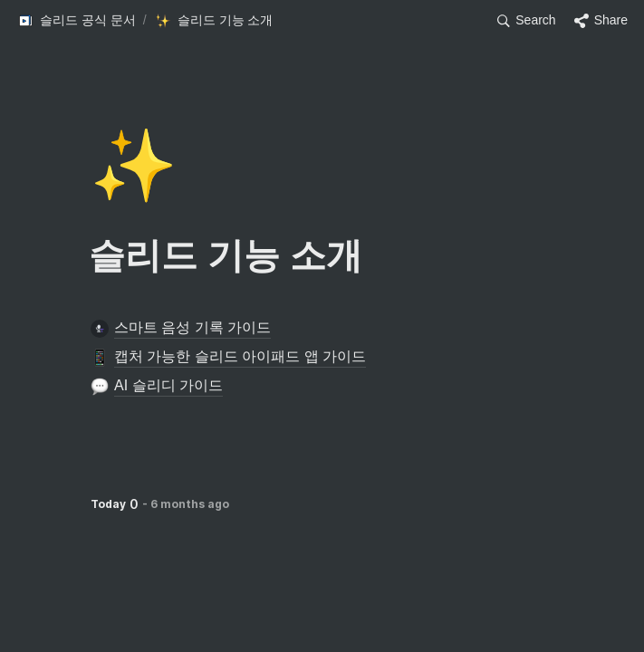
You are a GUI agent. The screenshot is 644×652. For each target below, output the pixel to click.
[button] (76, 21)
